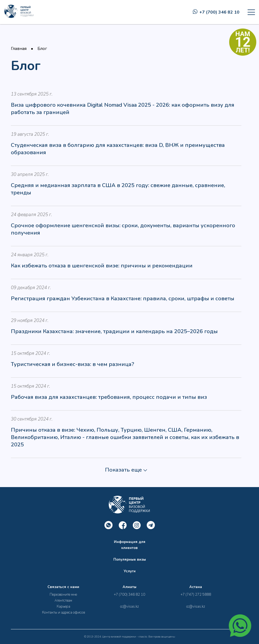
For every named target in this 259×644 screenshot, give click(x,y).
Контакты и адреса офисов (63, 613)
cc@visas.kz (129, 607)
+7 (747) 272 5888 (196, 595)
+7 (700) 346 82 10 (216, 12)
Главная (19, 49)
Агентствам (63, 601)
